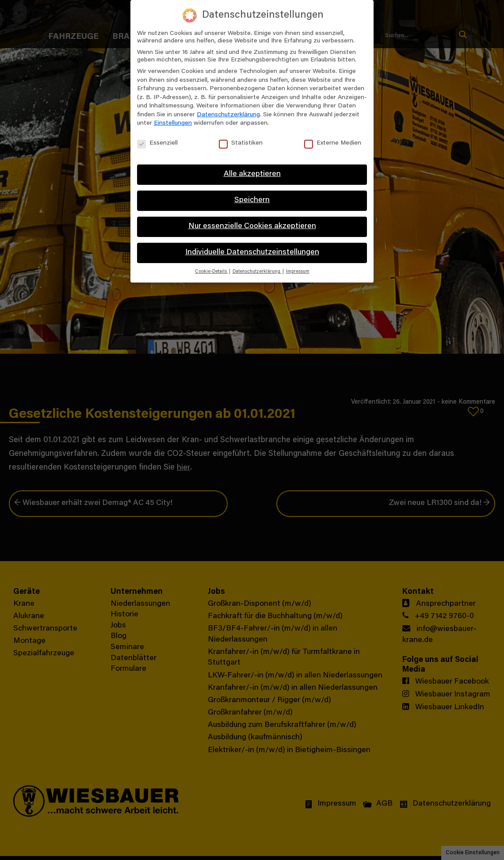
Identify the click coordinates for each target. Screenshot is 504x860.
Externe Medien (333, 143)
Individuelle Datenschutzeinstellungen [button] (252, 252)
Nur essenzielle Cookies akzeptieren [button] (252, 226)
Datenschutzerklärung (228, 115)
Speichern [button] (252, 200)
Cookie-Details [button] (212, 272)
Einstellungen (173, 123)
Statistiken (241, 143)
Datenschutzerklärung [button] (257, 272)
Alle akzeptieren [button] (252, 174)
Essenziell (157, 143)
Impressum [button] (298, 272)
